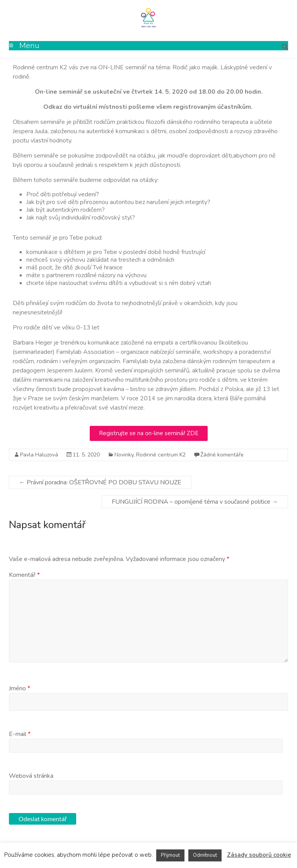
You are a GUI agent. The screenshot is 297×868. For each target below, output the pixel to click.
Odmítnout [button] (205, 855)
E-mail (20, 734)
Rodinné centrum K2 (161, 455)
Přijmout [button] (170, 855)
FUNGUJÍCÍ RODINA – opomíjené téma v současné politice (195, 502)
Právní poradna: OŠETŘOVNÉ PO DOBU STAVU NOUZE (100, 482)
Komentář (24, 575)
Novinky (124, 455)
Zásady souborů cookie (259, 855)
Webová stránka (31, 776)
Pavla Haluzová (39, 455)
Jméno (20, 688)
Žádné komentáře (222, 455)
